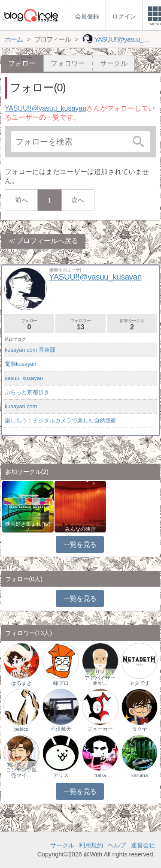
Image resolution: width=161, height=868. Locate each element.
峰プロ (61, 683)
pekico (21, 729)
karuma (140, 775)
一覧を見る (80, 544)
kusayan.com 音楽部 (30, 350)
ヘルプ (117, 845)
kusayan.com (21, 406)
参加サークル (132, 324)
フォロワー (68, 63)
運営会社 (143, 845)
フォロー (29, 324)
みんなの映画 (80, 529)
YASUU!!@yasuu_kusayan (46, 108)
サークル (114, 63)
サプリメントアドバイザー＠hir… (100, 678)
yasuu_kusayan (24, 378)
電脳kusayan (21, 364)
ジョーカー (100, 729)
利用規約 (91, 845)
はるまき (21, 683)
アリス (61, 775)
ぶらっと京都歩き (27, 392)
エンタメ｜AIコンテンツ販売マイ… (21, 770)
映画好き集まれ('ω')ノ (28, 527)
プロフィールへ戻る (47, 241)
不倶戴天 (61, 729)
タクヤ (140, 729)
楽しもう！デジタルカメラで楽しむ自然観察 (61, 420)
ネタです (140, 683)
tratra (100, 775)
